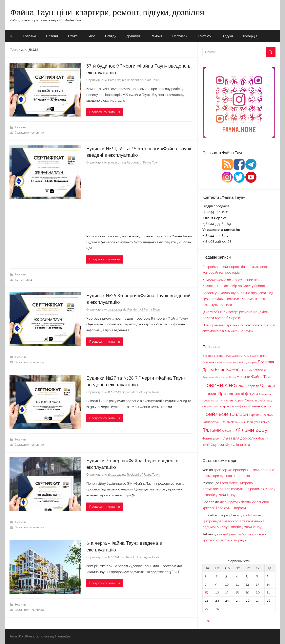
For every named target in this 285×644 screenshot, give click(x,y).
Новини (52, 36)
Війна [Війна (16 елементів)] (242, 363)
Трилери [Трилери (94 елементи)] (239, 414)
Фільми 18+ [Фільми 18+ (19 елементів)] (229, 431)
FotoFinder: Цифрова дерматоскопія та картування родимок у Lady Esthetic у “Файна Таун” (239, 489)
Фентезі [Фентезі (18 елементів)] (240, 422)
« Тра (206, 621)
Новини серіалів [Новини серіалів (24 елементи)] (248, 386)
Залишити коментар (29, 133)
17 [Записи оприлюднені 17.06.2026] (227, 592)
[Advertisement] (139, 200)
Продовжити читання (105, 112)
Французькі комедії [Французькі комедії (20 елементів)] (258, 422)
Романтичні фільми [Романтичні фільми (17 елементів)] (223, 401)
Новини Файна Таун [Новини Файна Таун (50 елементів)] (254, 376)
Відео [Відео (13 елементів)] (236, 363)
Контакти (204, 36)
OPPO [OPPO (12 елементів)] (243, 356)
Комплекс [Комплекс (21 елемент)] (259, 370)
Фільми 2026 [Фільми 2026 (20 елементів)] (211, 439)
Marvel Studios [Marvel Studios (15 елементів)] (232, 356)
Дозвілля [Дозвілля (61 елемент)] (266, 362)
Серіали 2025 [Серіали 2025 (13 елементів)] (265, 401)
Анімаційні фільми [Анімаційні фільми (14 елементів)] (257, 356)
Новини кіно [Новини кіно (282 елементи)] (219, 385)
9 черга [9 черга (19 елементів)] (207, 356)
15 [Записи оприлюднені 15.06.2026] (206, 592)
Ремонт (156, 36)
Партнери (180, 36)
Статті (73, 36)
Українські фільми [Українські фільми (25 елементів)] (261, 415)
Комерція (250, 36)
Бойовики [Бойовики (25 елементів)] (209, 362)
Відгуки (227, 36)
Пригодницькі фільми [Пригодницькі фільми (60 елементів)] (238, 394)
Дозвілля (134, 36)
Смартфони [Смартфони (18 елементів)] (210, 407)
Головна (30, 36)
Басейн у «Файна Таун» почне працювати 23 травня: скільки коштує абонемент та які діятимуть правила (238, 299)
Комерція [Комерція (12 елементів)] (247, 370)
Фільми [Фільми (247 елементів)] (212, 430)
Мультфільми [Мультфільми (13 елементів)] (229, 377)
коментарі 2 (23, 280)
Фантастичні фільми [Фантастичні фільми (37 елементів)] (218, 422)
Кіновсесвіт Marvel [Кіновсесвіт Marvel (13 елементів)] (212, 377)
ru (12, 36)
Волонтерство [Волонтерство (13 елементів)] (225, 363)
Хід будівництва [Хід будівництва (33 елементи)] (237, 445)
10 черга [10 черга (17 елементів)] (217, 356)
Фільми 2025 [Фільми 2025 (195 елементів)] (252, 430)
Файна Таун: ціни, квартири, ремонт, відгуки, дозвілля (107, 12)
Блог (91, 36)
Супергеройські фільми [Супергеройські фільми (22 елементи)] (233, 406)
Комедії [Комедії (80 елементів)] (234, 369)
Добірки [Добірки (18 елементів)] (252, 363)
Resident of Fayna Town (143, 80)
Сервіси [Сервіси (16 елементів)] (240, 401)
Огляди (111, 36)
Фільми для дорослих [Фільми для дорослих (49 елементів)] (238, 438)
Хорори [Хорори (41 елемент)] (217, 445)
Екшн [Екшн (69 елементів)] (220, 369)
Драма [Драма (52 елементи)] (208, 370)
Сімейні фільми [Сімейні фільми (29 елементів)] (260, 406)
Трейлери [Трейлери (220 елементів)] (215, 414)
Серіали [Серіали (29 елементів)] (251, 400)
